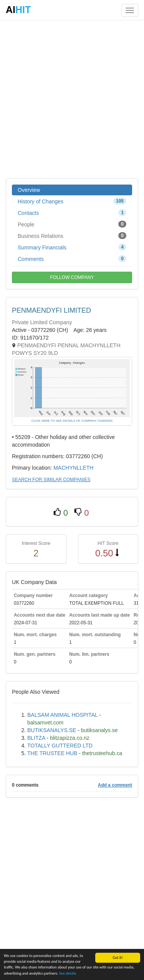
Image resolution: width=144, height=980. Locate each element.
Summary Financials (72, 247)
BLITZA (36, 738)
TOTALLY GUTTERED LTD (60, 746)
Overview (29, 190)
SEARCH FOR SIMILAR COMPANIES (51, 480)
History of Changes (72, 201)
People (72, 224)
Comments (72, 259)
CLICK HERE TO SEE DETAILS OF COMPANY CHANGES (72, 421)
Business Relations (72, 236)
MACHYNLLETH (73, 468)
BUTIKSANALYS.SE (52, 730)
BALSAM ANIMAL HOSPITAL (62, 715)
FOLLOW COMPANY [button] (72, 277)
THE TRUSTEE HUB (52, 753)
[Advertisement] (72, 99)
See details (68, 973)
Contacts (72, 213)
